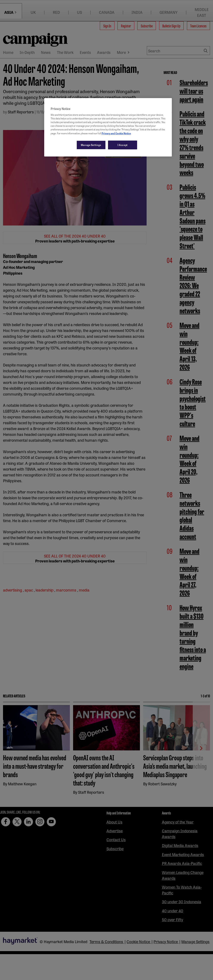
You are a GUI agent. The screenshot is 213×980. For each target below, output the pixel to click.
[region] (108, 127)
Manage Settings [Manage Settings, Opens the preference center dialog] (91, 145)
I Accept (123, 145)
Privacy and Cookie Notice (116, 133)
